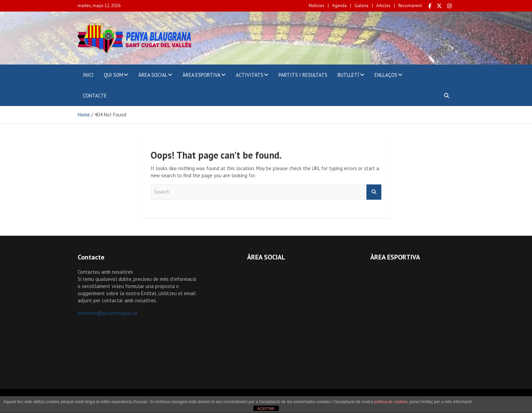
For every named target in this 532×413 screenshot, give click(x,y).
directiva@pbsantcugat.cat (108, 313)
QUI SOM (113, 75)
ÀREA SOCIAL (153, 75)
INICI (88, 75)
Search (374, 192)
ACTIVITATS (250, 75)
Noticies (317, 6)
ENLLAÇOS (386, 75)
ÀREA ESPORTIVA (202, 75)
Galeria (362, 6)
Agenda (339, 6)
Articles (383, 6)
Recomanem (410, 6)
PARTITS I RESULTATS (303, 75)
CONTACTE (95, 96)
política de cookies (391, 402)
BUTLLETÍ (348, 75)
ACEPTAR (266, 409)
